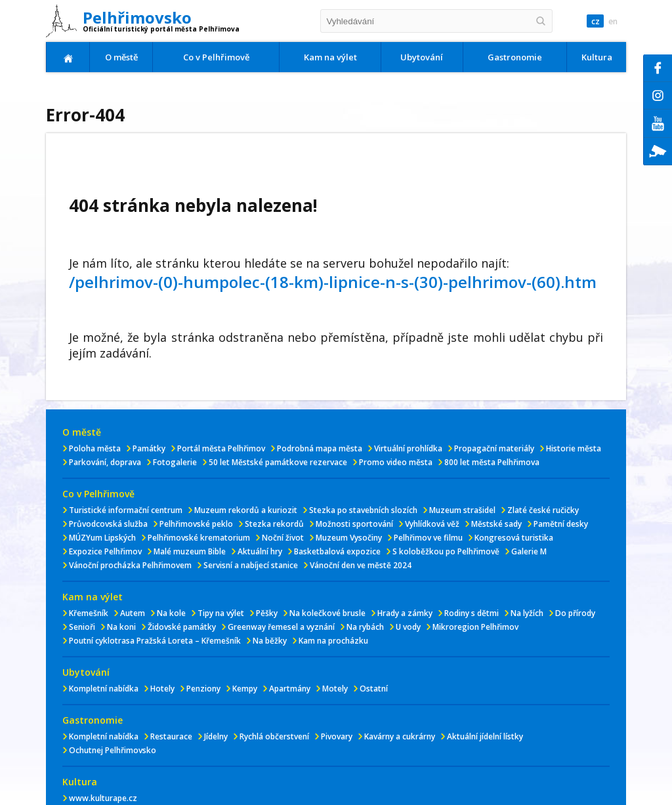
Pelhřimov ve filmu (428, 538)
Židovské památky (182, 627)
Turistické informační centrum (126, 510)
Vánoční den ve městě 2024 (361, 565)
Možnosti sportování (354, 524)
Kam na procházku (333, 641)
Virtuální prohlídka (408, 448)
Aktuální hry (260, 551)
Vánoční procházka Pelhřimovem (130, 565)
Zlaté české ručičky (543, 510)
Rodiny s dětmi (472, 613)
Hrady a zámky (405, 613)
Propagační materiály (494, 448)
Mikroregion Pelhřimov (475, 627)
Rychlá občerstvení (274, 736)
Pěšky (267, 613)
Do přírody (575, 613)
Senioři (82, 627)
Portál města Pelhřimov (221, 448)
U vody (408, 627)
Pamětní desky (561, 524)
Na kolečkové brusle (327, 613)
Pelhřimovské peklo (196, 524)
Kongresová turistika (514, 538)
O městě (121, 57)
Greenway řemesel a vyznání (281, 627)
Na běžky (270, 641)
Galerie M (529, 551)
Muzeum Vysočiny (349, 538)
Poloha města (95, 448)
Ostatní (374, 689)
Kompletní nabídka (104, 689)
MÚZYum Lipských (102, 538)
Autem (133, 613)
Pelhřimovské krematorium (199, 538)
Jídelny (216, 736)
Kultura (597, 57)
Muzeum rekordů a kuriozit (246, 510)
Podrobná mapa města (320, 448)
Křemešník (89, 613)
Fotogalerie (175, 462)
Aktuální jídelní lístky (485, 736)
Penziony (203, 689)
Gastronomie (515, 57)
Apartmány (290, 689)
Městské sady (496, 524)
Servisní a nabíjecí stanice (251, 565)
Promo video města (396, 462)
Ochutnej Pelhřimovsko (113, 750)
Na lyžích (527, 613)
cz (594, 21)
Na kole (171, 613)
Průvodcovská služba (108, 524)
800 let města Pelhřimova (492, 462)
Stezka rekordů (274, 524)
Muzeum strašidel (462, 510)
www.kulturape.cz (103, 798)
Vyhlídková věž (432, 524)
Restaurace (171, 736)
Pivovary (337, 736)
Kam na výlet (330, 57)
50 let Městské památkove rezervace (278, 462)
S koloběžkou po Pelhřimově (446, 551)
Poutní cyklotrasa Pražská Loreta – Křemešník (155, 641)
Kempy (245, 689)
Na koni (121, 627)
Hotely (162, 689)
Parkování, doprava (105, 462)
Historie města (574, 448)
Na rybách (365, 627)
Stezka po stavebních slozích (363, 510)
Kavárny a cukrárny (400, 736)
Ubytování (422, 57)
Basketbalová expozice (337, 551)
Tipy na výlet (221, 613)
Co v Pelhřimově (216, 57)
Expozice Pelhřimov (105, 551)
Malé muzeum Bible (190, 551)
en (612, 21)
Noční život (283, 538)
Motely (335, 689)
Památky (149, 448)
